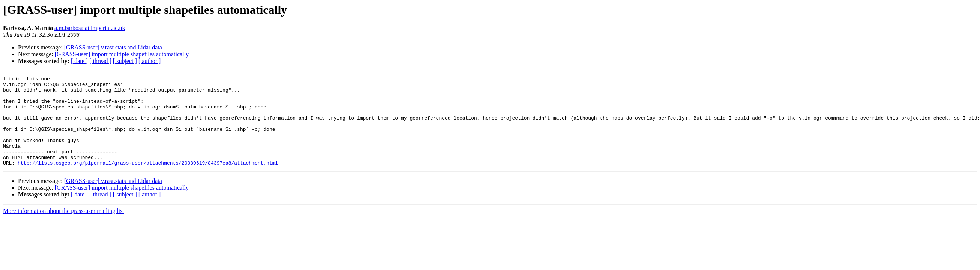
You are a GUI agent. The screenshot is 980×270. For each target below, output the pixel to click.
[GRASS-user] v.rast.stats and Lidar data (113, 47)
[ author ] (150, 61)
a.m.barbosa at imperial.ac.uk (90, 28)
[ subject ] (125, 61)
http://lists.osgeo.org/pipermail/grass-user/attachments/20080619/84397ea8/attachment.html (148, 181)
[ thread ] (100, 61)
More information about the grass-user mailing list (64, 229)
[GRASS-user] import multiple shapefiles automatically (122, 54)
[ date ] (79, 61)
